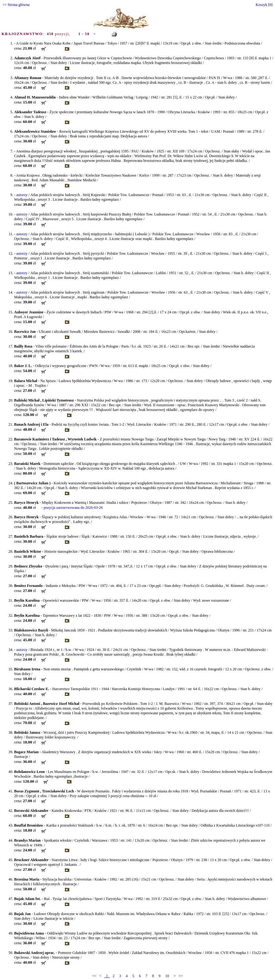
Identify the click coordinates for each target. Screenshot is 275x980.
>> (181, 976)
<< (94, 976)
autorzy (22, 195)
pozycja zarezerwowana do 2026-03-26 (73, 508)
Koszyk (261, 5)
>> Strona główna (16, 5)
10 (167, 976)
